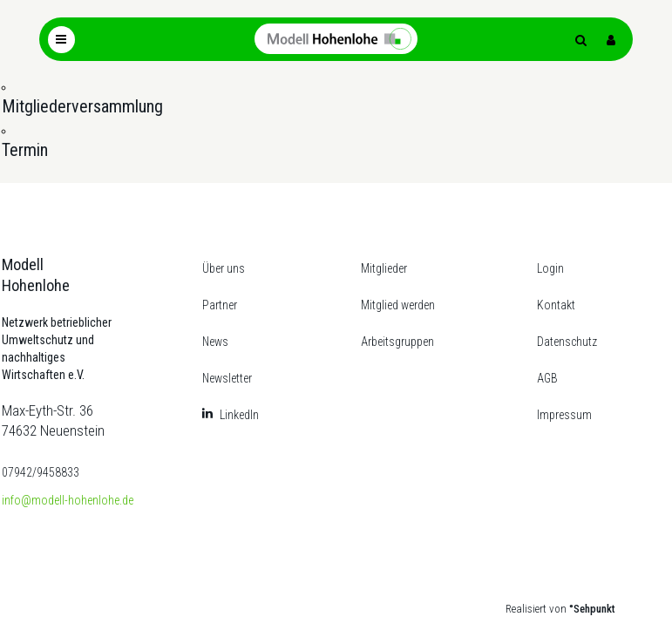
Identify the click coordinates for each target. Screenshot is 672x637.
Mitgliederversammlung (82, 106)
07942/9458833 (41, 472)
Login (550, 268)
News (215, 342)
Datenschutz (567, 342)
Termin (25, 150)
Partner (220, 305)
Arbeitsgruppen (397, 342)
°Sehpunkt (592, 609)
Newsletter (227, 378)
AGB (547, 378)
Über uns (224, 268)
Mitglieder (384, 268)
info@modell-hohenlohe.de (68, 500)
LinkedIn (239, 415)
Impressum (564, 415)
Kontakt (556, 305)
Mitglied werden (398, 305)
